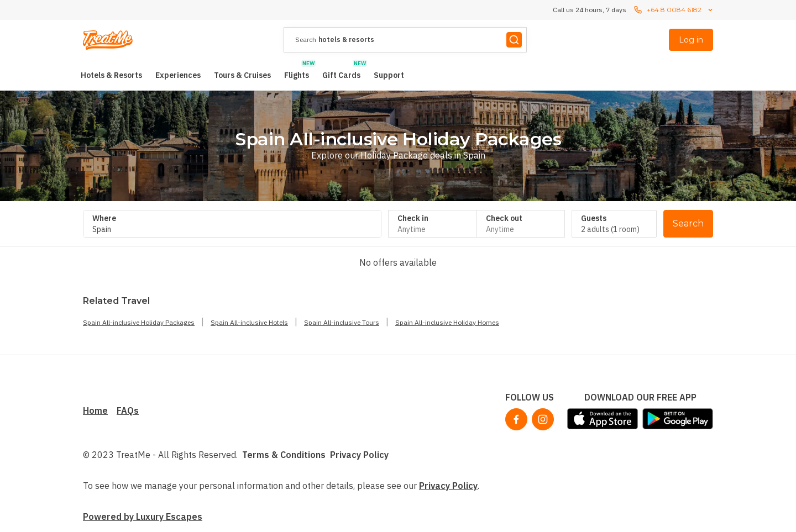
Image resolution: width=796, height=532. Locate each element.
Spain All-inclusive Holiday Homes (447, 322)
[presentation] (405, 40)
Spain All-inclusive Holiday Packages (139, 322)
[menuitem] (111, 75)
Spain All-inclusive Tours (342, 322)
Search (688, 223)
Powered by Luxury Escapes (143, 517)
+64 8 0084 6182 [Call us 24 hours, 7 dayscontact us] (674, 10)
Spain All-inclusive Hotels (249, 322)
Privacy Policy (359, 455)
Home (95, 410)
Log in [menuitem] (691, 40)
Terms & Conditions (284, 455)
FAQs (128, 410)
